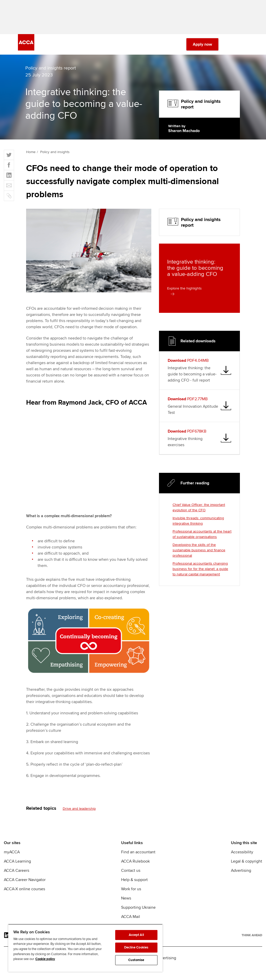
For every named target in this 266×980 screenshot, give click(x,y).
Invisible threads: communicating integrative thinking (198, 523)
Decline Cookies (136, 947)
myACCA (12, 854)
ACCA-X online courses (24, 891)
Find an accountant (138, 854)
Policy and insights (55, 154)
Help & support (134, 881)
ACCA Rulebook (135, 863)
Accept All (136, 935)
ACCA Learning (17, 863)
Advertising (241, 872)
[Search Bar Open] (231, 46)
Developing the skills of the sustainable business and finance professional (199, 552)
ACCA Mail (131, 918)
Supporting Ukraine (138, 909)
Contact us (131, 872)
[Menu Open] (245, 46)
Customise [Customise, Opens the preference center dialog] (136, 960)
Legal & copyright (247, 863)
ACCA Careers (17, 872)
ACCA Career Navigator (25, 881)
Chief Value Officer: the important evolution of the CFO (199, 509)
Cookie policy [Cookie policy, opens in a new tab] (45, 959)
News (126, 900)
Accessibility (242, 854)
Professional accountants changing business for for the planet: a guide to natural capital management (200, 571)
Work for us (131, 891)
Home (31, 154)
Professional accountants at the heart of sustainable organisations (202, 536)
